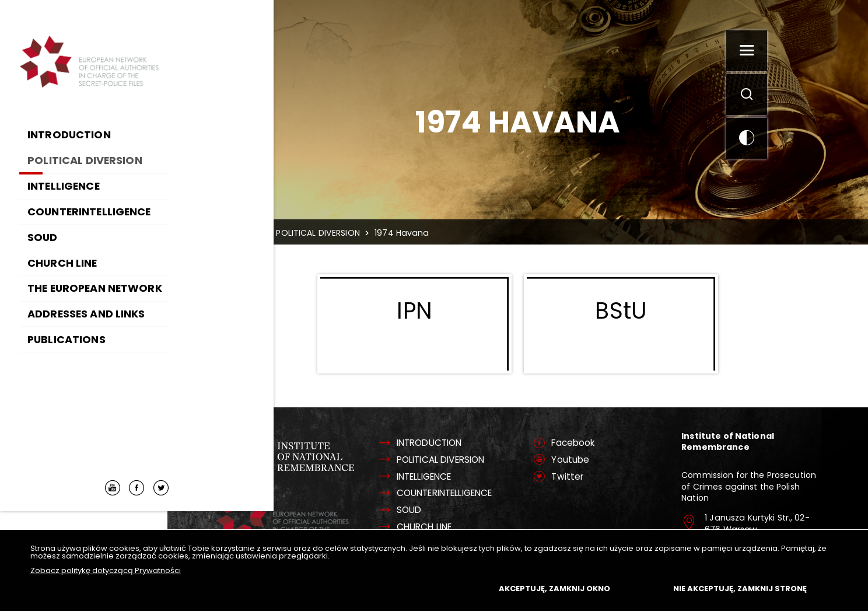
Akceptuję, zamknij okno (554, 589)
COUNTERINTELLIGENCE (466, 494)
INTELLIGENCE (445, 477)
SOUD (426, 511)
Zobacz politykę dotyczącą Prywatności (106, 570)
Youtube (583, 460)
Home (271, 233)
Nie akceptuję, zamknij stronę (740, 589)
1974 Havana (426, 233)
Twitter (580, 477)
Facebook (586, 444)
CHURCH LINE (443, 528)
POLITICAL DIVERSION (341, 233)
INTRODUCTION (448, 444)
